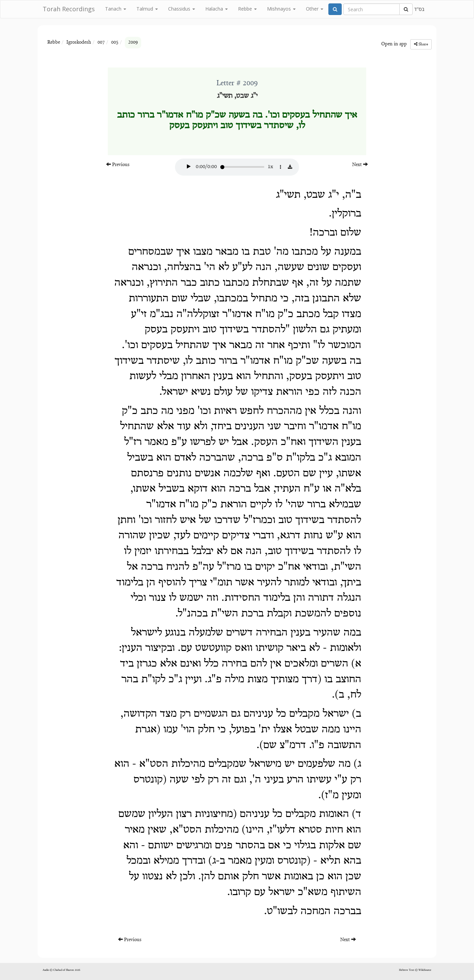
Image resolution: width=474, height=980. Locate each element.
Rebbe (247, 9)
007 (101, 43)
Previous (118, 165)
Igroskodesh (79, 43)
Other (315, 9)
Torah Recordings (69, 9)
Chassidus (182, 9)
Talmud (147, 9)
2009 (133, 43)
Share (421, 44)
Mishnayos (281, 9)
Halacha (217, 9)
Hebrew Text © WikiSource (415, 970)
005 (115, 43)
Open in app (394, 44)
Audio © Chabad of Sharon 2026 (61, 970)
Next (360, 165)
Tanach (116, 9)
